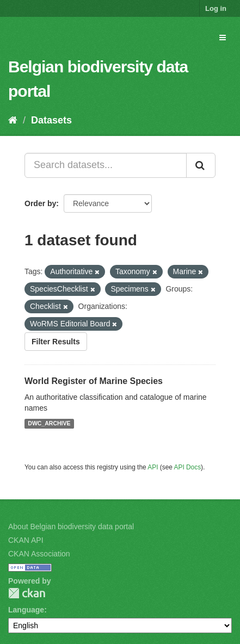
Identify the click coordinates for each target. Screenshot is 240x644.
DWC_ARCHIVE (49, 424)
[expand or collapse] (223, 38)
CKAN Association (39, 554)
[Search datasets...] (106, 165)
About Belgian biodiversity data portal (71, 527)
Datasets (51, 120)
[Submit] (201, 165)
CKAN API (26, 540)
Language (26, 610)
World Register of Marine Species (94, 381)
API (153, 467)
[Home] (13, 120)
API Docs (188, 467)
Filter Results (56, 342)
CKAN (27, 593)
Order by (40, 203)
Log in (216, 8)
